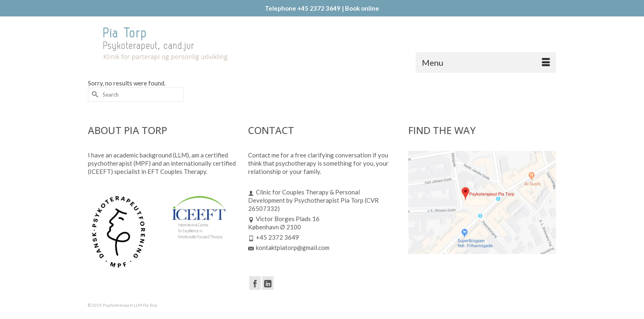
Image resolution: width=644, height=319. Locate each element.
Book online (362, 8)
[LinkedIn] (268, 283)
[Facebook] (255, 283)
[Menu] (486, 62)
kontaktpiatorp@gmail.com (289, 247)
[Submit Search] (94, 94)
